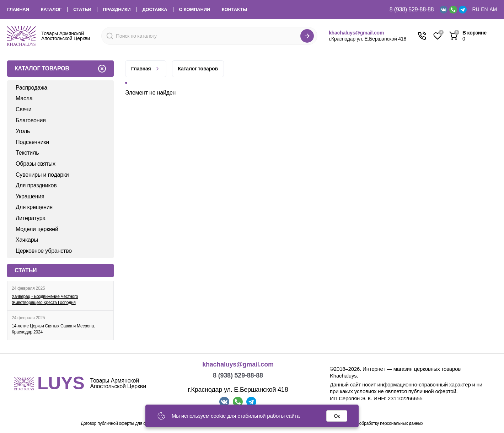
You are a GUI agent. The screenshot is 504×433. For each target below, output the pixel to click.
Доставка (155, 10)
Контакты (234, 10)
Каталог (51, 10)
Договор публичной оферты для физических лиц (127, 424)
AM (493, 9)
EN (484, 9)
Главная (18, 10)
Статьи (82, 10)
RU (476, 9)
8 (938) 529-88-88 (412, 9)
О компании (195, 10)
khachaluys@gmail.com (356, 33)
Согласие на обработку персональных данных (379, 424)
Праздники (117, 10)
